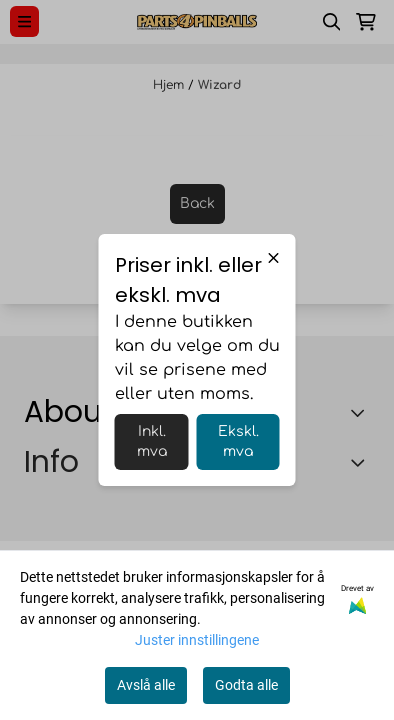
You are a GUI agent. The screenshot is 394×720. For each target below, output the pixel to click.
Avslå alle (146, 685)
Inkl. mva (152, 441)
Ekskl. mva (238, 441)
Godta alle (246, 685)
